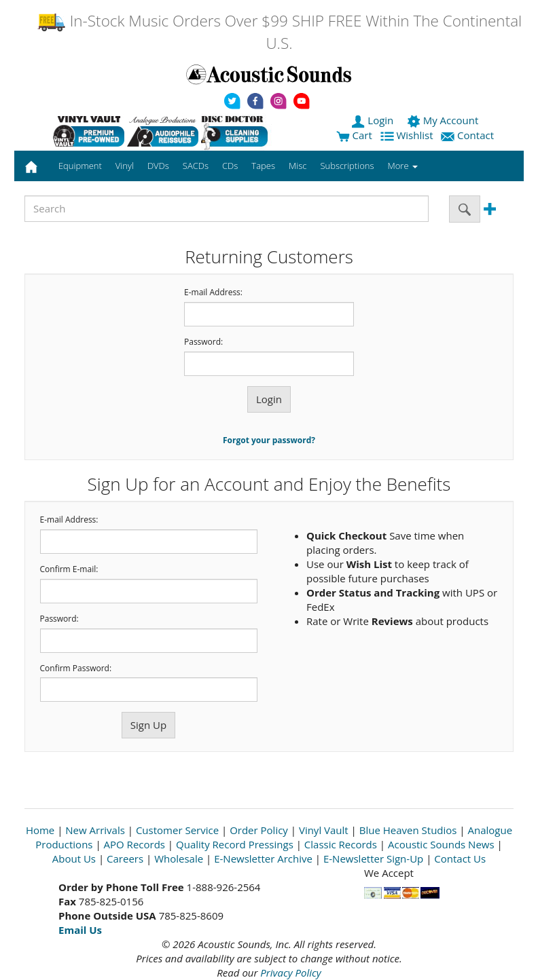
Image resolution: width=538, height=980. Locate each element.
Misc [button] (298, 166)
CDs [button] (230, 166)
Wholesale (179, 859)
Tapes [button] (263, 166)
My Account (444, 120)
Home (40, 830)
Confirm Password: (76, 668)
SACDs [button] (196, 166)
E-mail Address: (213, 293)
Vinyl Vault (324, 830)
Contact (469, 135)
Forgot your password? (269, 440)
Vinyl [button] (125, 166)
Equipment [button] (80, 166)
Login (374, 120)
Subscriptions (347, 166)
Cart (354, 135)
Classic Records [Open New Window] (341, 844)
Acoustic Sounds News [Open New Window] (441, 844)
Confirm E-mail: (69, 569)
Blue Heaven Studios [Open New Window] (408, 830)
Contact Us (460, 859)
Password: (203, 342)
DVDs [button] (158, 166)
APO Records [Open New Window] (134, 844)
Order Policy (259, 830)
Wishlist (408, 135)
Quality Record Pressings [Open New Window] (235, 844)
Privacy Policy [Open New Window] (290, 973)
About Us (74, 859)
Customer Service (177, 830)
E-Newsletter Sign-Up (373, 859)
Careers (125, 859)
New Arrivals (95, 830)
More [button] (403, 166)
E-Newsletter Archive (263, 859)
